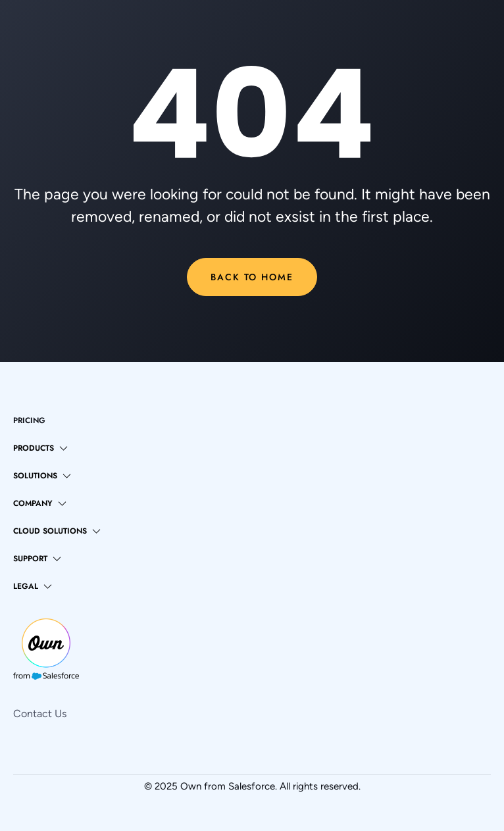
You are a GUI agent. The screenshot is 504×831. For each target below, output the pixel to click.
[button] (40, 448)
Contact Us (40, 714)
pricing (29, 420)
